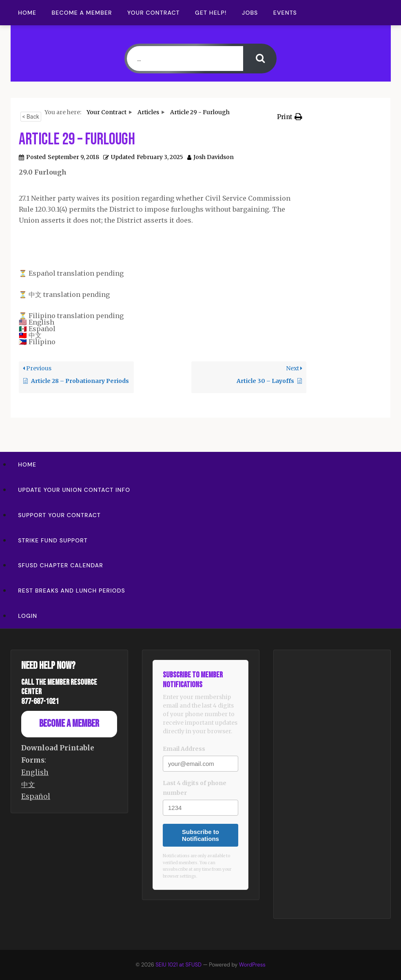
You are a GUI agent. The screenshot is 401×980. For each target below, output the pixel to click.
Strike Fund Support (53, 540)
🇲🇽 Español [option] (37, 329)
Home (27, 13)
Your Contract (154, 13)
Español (36, 796)
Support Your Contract (59, 515)
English (35, 772)
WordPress (252, 965)
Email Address (184, 749)
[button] (290, 117)
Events (285, 13)
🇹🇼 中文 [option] (30, 335)
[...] (185, 59)
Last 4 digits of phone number (195, 788)
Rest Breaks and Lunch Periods (72, 591)
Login (28, 616)
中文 (28, 785)
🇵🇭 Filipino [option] (37, 342)
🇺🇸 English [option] (37, 322)
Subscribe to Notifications (200, 835)
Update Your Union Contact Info (74, 490)
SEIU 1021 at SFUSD (179, 965)
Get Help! (211, 13)
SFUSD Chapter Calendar (61, 565)
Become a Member (82, 13)
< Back (31, 117)
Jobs (250, 13)
